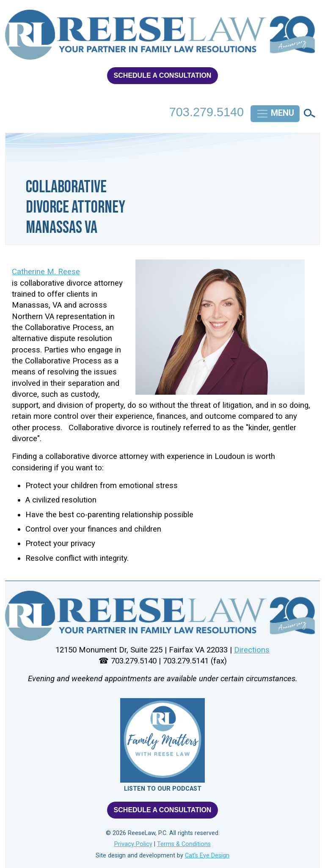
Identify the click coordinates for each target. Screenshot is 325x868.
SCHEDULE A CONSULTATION (163, 75)
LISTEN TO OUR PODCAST (163, 789)
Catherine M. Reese (46, 272)
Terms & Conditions (184, 844)
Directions (252, 650)
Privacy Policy (133, 844)
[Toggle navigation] (275, 114)
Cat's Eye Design (207, 856)
